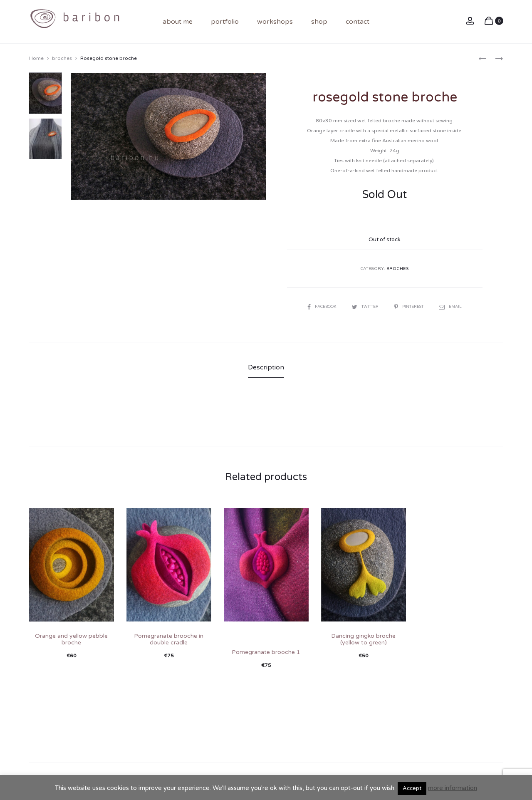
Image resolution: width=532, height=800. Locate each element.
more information (453, 788)
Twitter (365, 306)
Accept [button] (412, 788)
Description (266, 367)
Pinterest (412, 306)
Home (36, 58)
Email (455, 306)
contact (358, 22)
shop (319, 22)
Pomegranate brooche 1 (266, 652)
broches (62, 58)
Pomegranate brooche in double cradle (169, 639)
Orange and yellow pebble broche (71, 639)
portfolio (225, 22)
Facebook (319, 306)
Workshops (275, 22)
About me (178, 22)
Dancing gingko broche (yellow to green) (363, 639)
